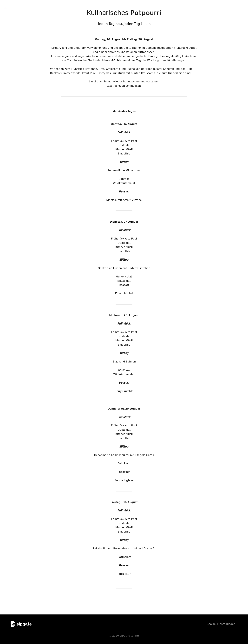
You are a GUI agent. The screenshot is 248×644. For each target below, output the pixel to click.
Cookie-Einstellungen (221, 624)
